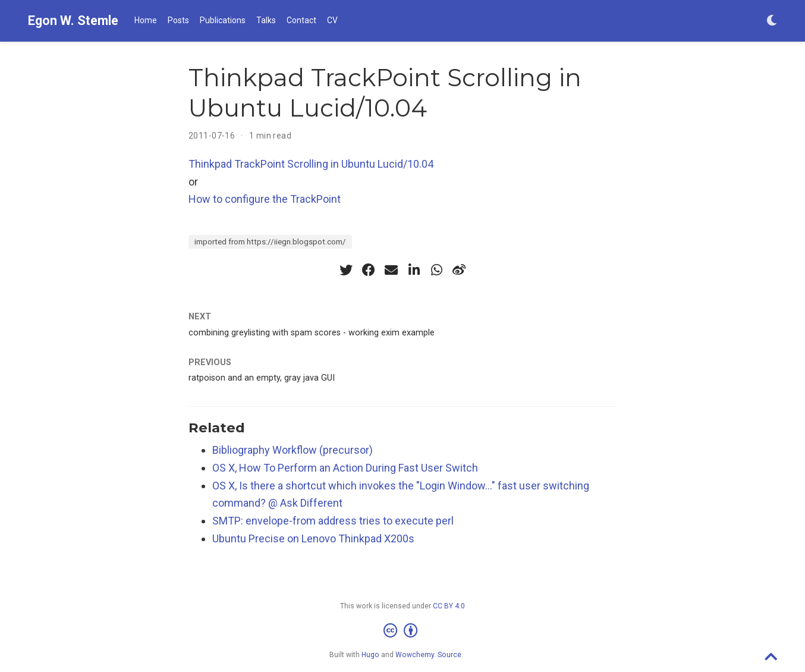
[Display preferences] (772, 21)
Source (449, 655)
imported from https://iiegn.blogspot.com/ (270, 241)
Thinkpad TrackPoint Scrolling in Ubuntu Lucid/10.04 (311, 164)
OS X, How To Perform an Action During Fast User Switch (345, 468)
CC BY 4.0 (449, 606)
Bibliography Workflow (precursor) (293, 450)
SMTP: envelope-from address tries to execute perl (333, 521)
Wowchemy (415, 655)
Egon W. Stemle (73, 21)
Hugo (370, 655)
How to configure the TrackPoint (265, 199)
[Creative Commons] (403, 631)
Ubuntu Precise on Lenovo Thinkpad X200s (313, 538)
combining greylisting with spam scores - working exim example (312, 333)
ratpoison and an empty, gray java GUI (262, 378)
